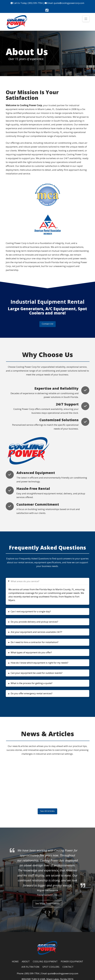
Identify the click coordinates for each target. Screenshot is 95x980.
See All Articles (47, 811)
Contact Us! (47, 324)
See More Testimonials (47, 903)
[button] (86, 19)
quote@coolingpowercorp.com (69, 3)
